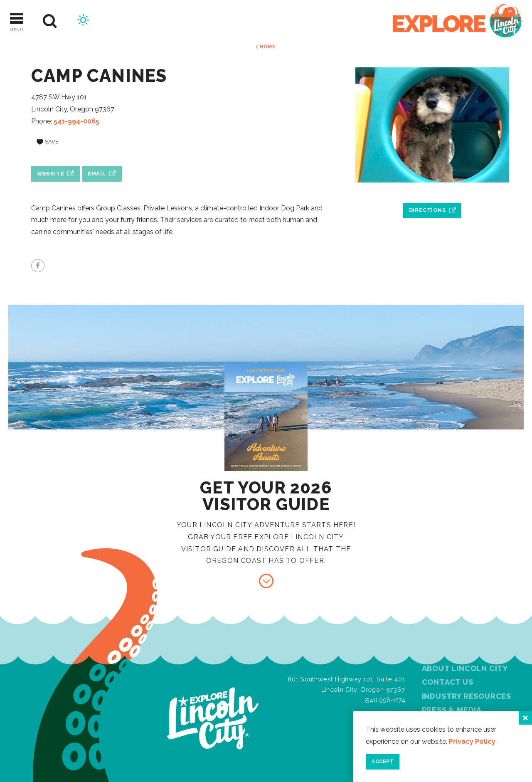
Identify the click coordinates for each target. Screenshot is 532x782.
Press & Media (452, 710)
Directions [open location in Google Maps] (427, 210)
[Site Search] (50, 21)
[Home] (457, 21)
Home (267, 47)
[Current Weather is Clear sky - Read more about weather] (83, 21)
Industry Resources (467, 696)
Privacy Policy (472, 741)
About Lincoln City (465, 668)
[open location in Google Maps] (432, 191)
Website (51, 174)
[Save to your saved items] (48, 142)
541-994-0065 (76, 121)
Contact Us (448, 682)
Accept (383, 761)
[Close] (525, 718)
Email (97, 174)
